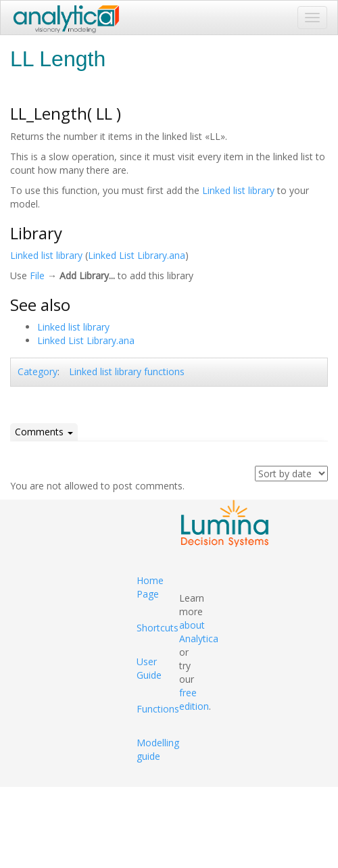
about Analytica (199, 632)
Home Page (150, 587)
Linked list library (238, 190)
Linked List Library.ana (137, 255)
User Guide (149, 668)
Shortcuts (158, 628)
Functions (158, 709)
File (37, 275)
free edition (194, 699)
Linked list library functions (127, 371)
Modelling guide (158, 749)
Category (38, 371)
